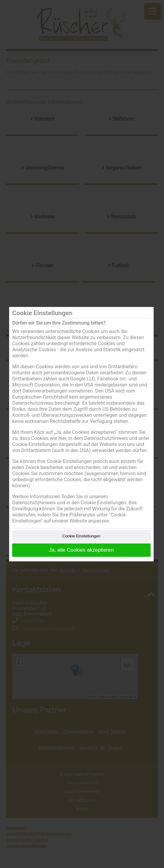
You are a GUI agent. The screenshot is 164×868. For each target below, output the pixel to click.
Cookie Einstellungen (81, 536)
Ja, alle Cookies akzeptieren (81, 550)
